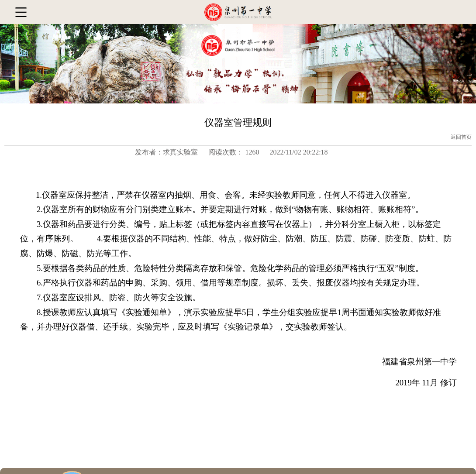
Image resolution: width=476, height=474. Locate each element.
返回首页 (461, 137)
